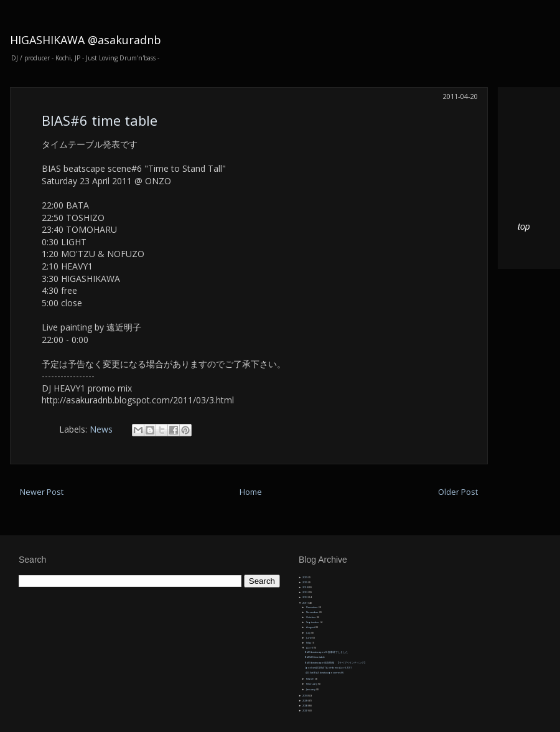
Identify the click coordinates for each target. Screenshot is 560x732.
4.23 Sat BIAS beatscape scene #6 (324, 673)
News (101, 429)
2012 (305, 597)
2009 (305, 701)
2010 (305, 696)
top (524, 227)
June (309, 638)
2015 (305, 582)
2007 (305, 711)
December (312, 607)
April (310, 648)
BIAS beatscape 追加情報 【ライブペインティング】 (336, 663)
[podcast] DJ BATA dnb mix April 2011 (328, 668)
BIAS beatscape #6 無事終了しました (326, 652)
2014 (305, 587)
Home (251, 492)
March (310, 679)
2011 (305, 603)
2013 (305, 592)
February (312, 684)
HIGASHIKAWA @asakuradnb (86, 40)
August (311, 627)
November (313, 612)
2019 (305, 577)
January (311, 689)
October (311, 617)
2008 (305, 706)
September (313, 622)
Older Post (458, 492)
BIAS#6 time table (100, 120)
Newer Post (42, 492)
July (309, 633)
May (309, 643)
